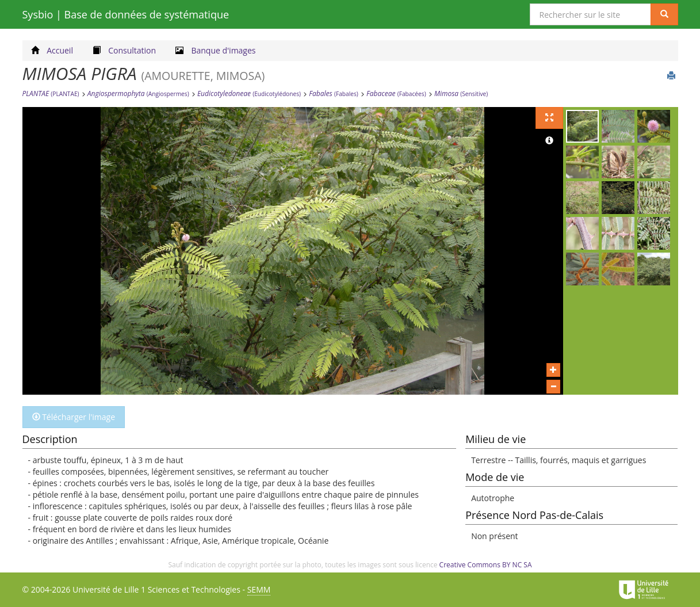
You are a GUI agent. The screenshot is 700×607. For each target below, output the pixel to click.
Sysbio (126, 14)
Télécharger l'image (74, 417)
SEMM (259, 589)
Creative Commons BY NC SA (486, 565)
